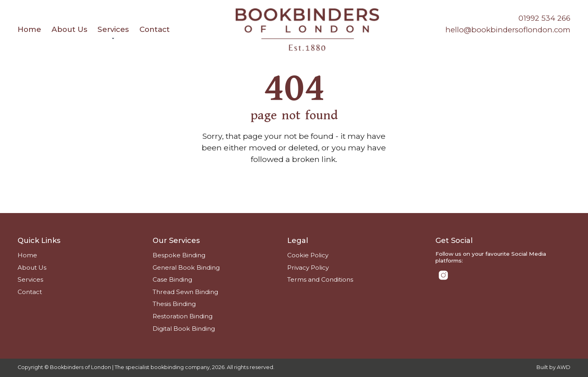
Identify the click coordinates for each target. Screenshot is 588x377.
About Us (32, 267)
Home (27, 255)
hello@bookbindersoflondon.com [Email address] (508, 30)
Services (30, 279)
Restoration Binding (183, 316)
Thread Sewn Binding (185, 292)
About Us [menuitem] (70, 29)
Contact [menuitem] (155, 29)
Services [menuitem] (113, 29)
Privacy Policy (308, 267)
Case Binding (172, 279)
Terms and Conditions (320, 279)
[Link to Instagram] (443, 275)
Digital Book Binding (184, 329)
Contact (30, 292)
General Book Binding (186, 267)
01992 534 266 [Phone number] (544, 18)
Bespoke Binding (179, 255)
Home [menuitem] (29, 29)
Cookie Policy (308, 255)
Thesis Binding (174, 304)
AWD (564, 367)
